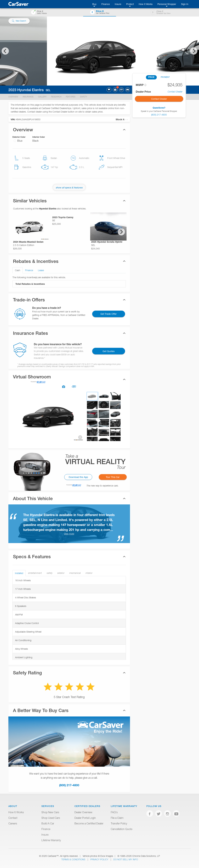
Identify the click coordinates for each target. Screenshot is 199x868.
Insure (118, 4)
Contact (13, 818)
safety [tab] (50, 573)
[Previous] (5, 51)
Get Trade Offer (109, 314)
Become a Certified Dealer (89, 823)
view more (69, 534)
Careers (13, 823)
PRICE (151, 77)
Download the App (78, 477)
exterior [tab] (61, 573)
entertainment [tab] (35, 573)
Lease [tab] (41, 270)
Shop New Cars (50, 812)
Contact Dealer (175, 92)
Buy (94, 4)
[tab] (69, 379)
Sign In (185, 4)
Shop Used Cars (51, 818)
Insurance (28, 97)
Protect (130, 4)
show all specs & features (69, 187)
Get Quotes (109, 351)
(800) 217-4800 (69, 785)
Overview (13, 97)
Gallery (42, 97)
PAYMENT (165, 77)
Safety (84, 97)
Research (56, 97)
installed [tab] (19, 573)
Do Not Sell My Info (126, 859)
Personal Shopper (167, 4)
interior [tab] (89, 573)
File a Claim (117, 818)
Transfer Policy (119, 823)
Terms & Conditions (74, 859)
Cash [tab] (18, 270)
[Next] (194, 51)
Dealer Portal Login (85, 818)
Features (71, 97)
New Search (19, 21)
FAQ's (114, 812)
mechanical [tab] (75, 573)
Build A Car (48, 823)
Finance (106, 4)
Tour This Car (113, 477)
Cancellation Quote (122, 829)
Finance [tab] (29, 270)
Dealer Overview (83, 812)
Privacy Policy (100, 859)
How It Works (146, 4)
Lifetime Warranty (51, 840)
